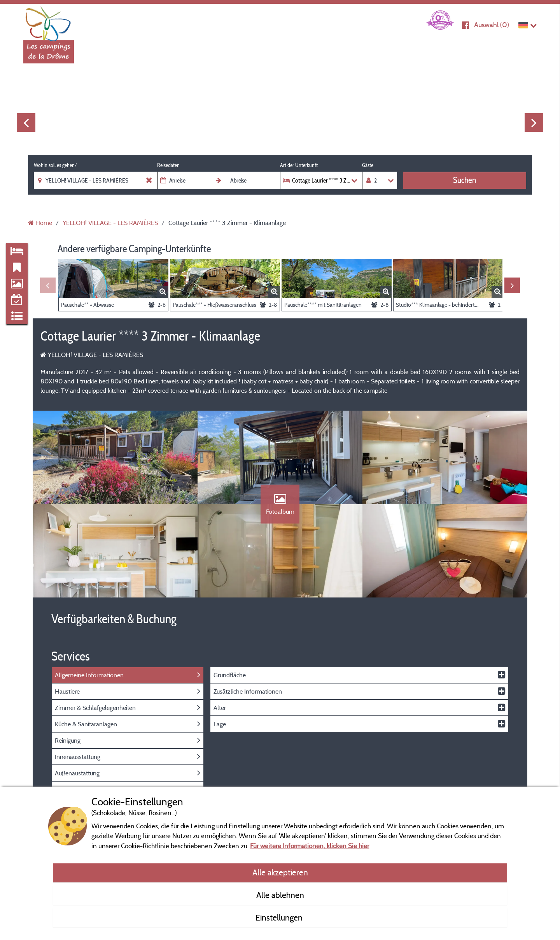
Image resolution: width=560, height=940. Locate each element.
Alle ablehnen (280, 895)
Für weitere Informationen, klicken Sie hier (310, 846)
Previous (26, 123)
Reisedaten (168, 165)
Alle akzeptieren (280, 872)
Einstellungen (280, 917)
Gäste (368, 165)
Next (534, 123)
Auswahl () (492, 25)
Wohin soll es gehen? (55, 165)
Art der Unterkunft (299, 165)
